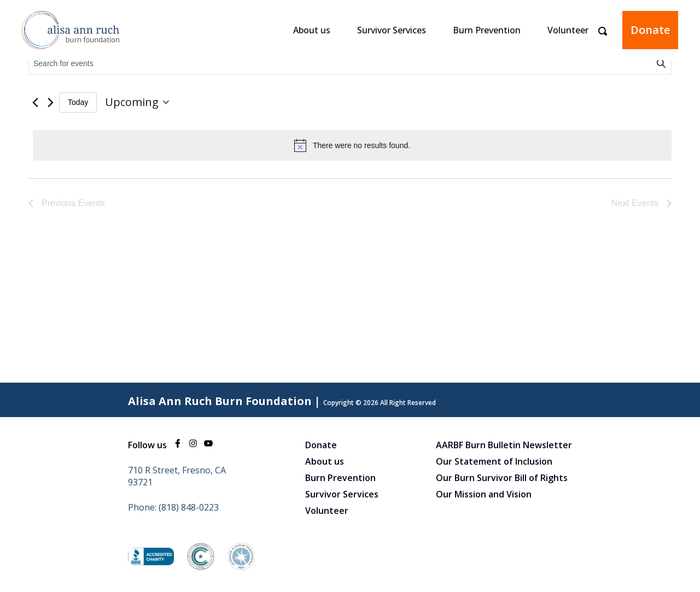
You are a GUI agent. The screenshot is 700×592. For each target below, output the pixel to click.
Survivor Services (392, 30)
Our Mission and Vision (484, 494)
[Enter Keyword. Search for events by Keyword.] (342, 64)
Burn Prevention (487, 30)
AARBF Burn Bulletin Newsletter (504, 445)
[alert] (352, 145)
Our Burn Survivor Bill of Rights (502, 478)
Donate (650, 30)
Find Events (663, 63)
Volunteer (568, 30)
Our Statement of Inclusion (494, 461)
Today (78, 102)
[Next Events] (50, 102)
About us (312, 30)
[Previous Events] (35, 102)
